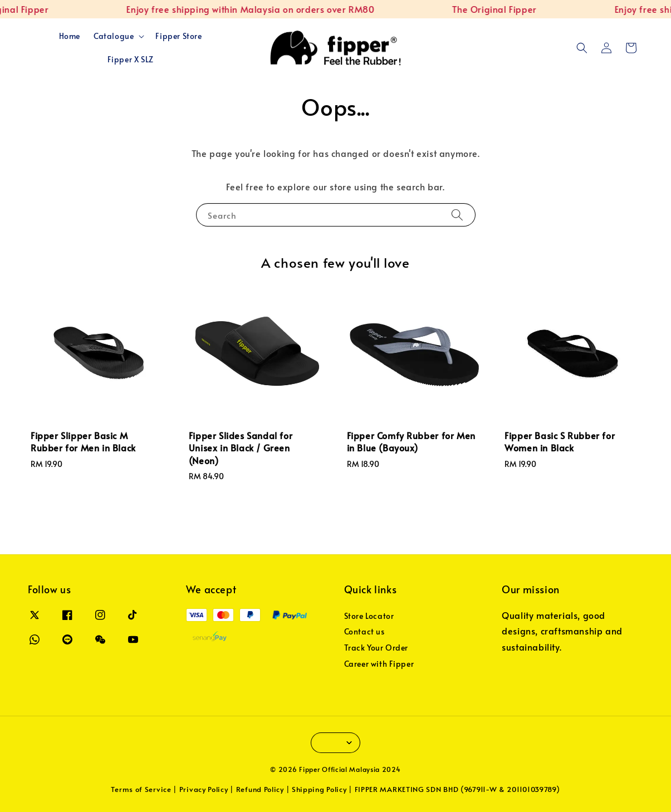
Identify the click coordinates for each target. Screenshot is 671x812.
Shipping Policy (319, 789)
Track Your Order (376, 648)
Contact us (364, 631)
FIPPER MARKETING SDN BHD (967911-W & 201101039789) (457, 789)
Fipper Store (178, 36)
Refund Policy (260, 789)
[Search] (457, 215)
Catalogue (114, 36)
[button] (582, 48)
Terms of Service (141, 789)
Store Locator (369, 616)
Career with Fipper (379, 664)
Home (70, 36)
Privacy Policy (204, 789)
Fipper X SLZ (131, 59)
